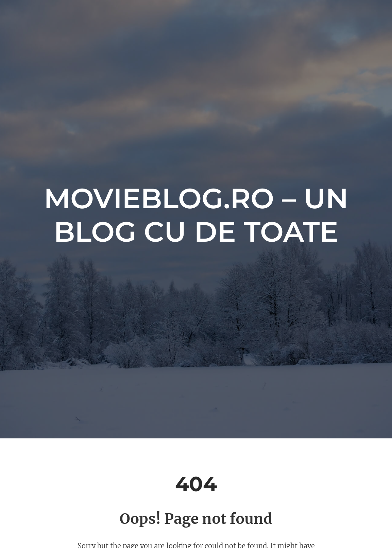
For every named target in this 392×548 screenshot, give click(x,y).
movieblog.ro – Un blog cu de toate (196, 215)
